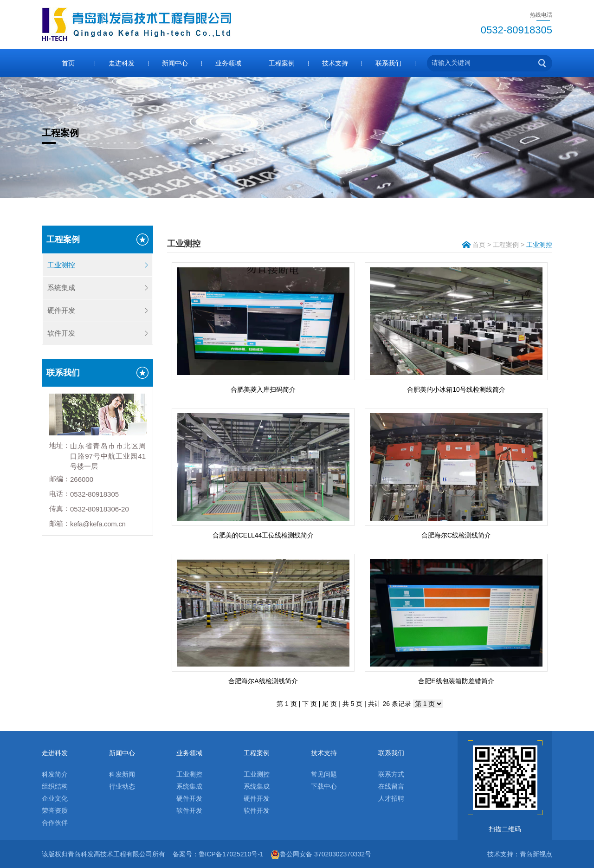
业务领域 (228, 63)
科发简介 (55, 774)
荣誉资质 (55, 810)
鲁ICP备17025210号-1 (231, 854)
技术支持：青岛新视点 (520, 854)
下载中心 (324, 786)
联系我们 (388, 63)
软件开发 (61, 333)
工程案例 (282, 63)
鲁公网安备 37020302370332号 (321, 854)
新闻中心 (175, 63)
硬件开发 (61, 310)
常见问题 (324, 774)
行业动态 (122, 786)
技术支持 (335, 63)
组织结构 (55, 786)
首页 (68, 63)
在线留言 (391, 786)
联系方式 (391, 774)
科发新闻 (122, 774)
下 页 (310, 704)
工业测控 (61, 265)
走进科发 (122, 63)
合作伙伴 (55, 823)
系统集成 (61, 288)
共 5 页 (353, 704)
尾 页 (329, 704)
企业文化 (55, 798)
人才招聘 (391, 798)
